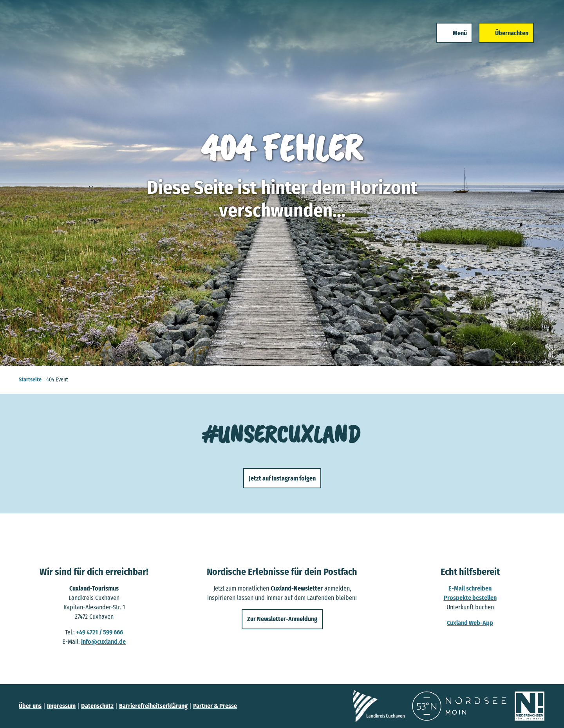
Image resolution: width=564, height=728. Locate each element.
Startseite (30, 380)
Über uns (30, 706)
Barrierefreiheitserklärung (153, 706)
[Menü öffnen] (453, 34)
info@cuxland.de (103, 642)
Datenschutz (97, 706)
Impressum (61, 706)
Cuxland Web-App (470, 623)
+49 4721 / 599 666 (99, 632)
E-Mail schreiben (470, 588)
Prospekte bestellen (470, 598)
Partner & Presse (215, 706)
